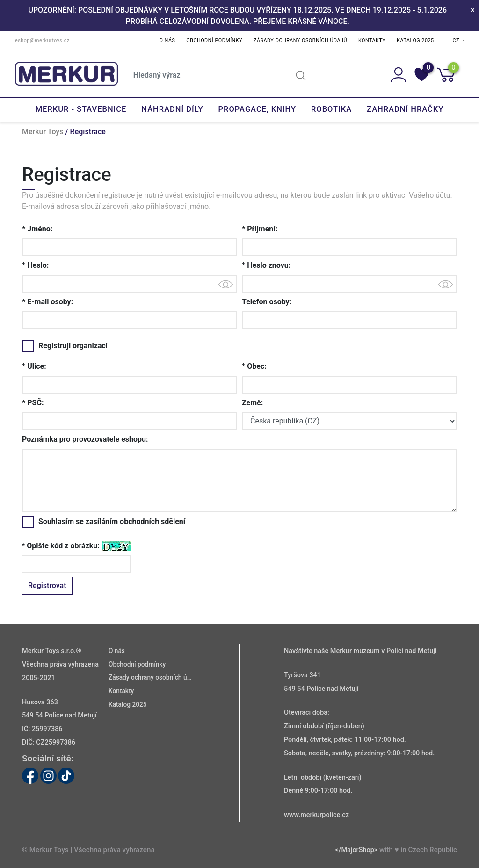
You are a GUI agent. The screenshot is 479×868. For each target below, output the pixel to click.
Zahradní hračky (405, 109)
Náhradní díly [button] (172, 109)
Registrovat (47, 585)
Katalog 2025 (415, 40)
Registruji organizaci (65, 346)
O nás (167, 40)
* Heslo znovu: (266, 265)
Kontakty (372, 40)
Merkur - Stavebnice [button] (81, 109)
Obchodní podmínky (214, 40)
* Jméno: (37, 229)
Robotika (331, 109)
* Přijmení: (260, 229)
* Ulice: (34, 366)
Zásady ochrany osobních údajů (300, 40)
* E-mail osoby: (47, 302)
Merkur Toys (43, 132)
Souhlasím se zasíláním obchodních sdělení (104, 522)
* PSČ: (33, 403)
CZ (457, 40)
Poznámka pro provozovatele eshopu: (85, 439)
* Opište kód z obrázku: (61, 546)
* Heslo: (35, 265)
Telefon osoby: (267, 302)
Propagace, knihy (257, 109)
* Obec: (254, 366)
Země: (252, 403)
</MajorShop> (356, 850)
